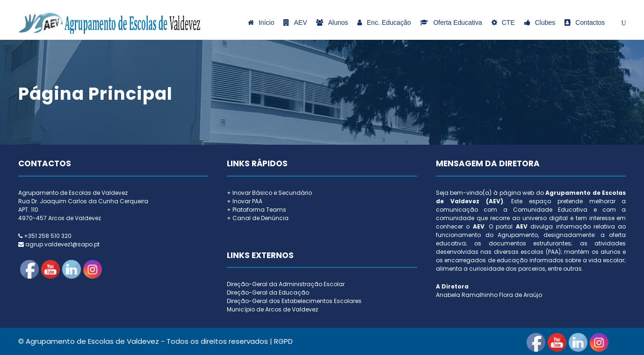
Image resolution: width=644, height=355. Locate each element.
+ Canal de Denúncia (258, 218)
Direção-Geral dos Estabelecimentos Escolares (294, 301)
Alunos (332, 22)
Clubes (540, 22)
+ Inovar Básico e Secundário (269, 193)
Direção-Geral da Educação (268, 292)
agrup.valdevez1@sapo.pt (62, 244)
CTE (503, 22)
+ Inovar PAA (245, 201)
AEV (295, 22)
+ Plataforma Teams (257, 210)
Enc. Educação (384, 22)
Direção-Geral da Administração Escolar (286, 284)
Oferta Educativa (451, 22)
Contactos (585, 22)
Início (261, 22)
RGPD (283, 341)
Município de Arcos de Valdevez (272, 309)
